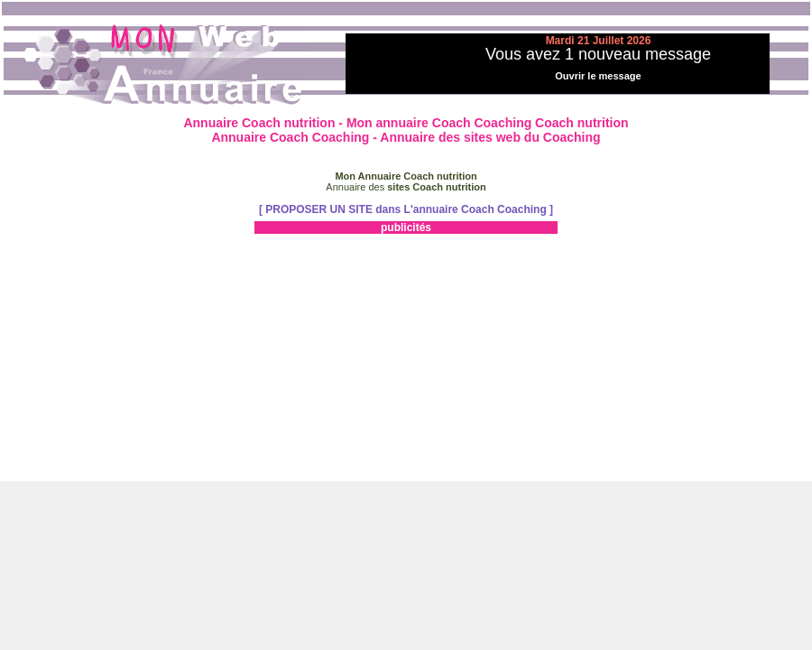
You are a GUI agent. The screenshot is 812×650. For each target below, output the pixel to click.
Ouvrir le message (598, 76)
